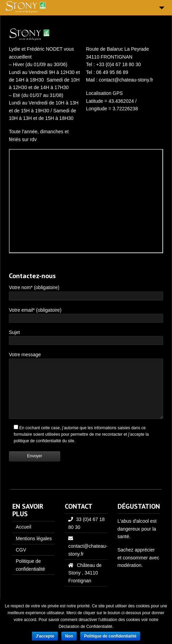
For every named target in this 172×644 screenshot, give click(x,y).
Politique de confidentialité (110, 636)
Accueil (23, 527)
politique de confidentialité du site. (45, 441)
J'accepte (45, 636)
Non (69, 636)
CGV (21, 550)
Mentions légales (34, 538)
